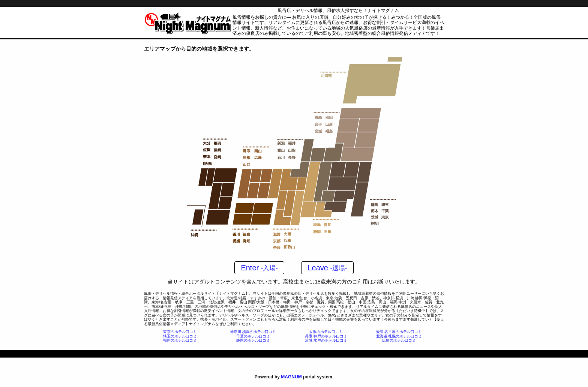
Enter (259, 268)
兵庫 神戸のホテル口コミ (326, 336)
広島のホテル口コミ (399, 340)
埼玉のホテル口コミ (180, 336)
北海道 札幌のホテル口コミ (399, 336)
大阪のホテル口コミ (326, 332)
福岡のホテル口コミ (180, 340)
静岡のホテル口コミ (253, 340)
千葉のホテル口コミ (253, 336)
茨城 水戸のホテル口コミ (326, 340)
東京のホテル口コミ (180, 332)
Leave (327, 268)
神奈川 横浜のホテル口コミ (253, 332)
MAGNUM (291, 377)
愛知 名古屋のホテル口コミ (399, 332)
